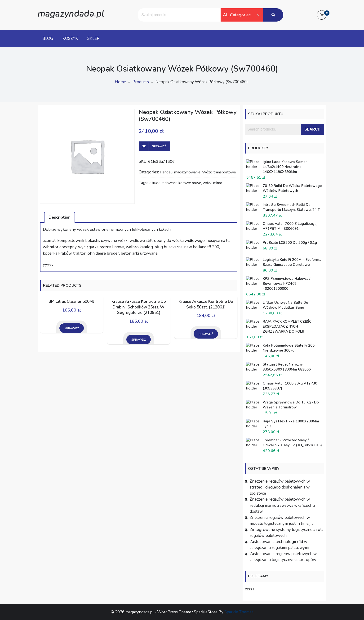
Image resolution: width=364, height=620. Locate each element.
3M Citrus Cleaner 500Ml (71, 301)
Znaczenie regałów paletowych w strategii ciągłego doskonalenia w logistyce (280, 487)
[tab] (60, 217)
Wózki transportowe (219, 172)
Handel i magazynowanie (180, 172)
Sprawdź (159, 146)
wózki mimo (213, 183)
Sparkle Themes (239, 612)
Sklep (93, 38)
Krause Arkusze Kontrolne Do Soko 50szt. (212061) (206, 304)
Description (60, 217)
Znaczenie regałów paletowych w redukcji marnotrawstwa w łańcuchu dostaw (282, 505)
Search (312, 129)
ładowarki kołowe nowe (181, 183)
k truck (154, 183)
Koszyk (70, 38)
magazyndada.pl (71, 14)
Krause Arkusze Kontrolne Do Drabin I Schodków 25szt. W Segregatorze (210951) (139, 307)
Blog (48, 38)
